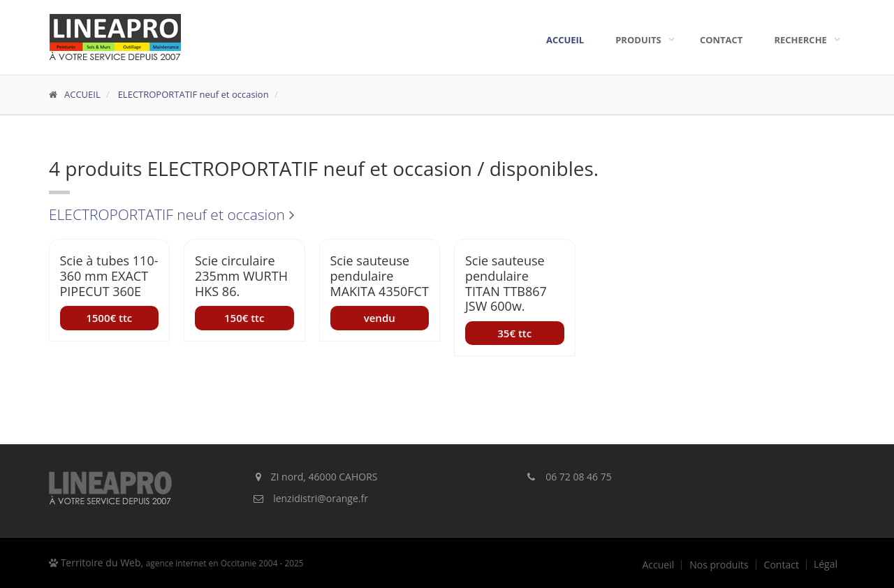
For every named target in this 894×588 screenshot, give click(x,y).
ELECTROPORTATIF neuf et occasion (192, 94)
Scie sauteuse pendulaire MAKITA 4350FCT (380, 275)
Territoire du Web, (176, 563)
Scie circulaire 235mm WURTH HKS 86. (241, 275)
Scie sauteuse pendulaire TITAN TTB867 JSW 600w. (506, 283)
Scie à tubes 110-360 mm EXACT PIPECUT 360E (109, 275)
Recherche (804, 40)
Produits (642, 40)
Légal (826, 564)
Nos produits (719, 565)
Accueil (565, 40)
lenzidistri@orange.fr (321, 498)
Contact (721, 40)
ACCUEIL (82, 94)
